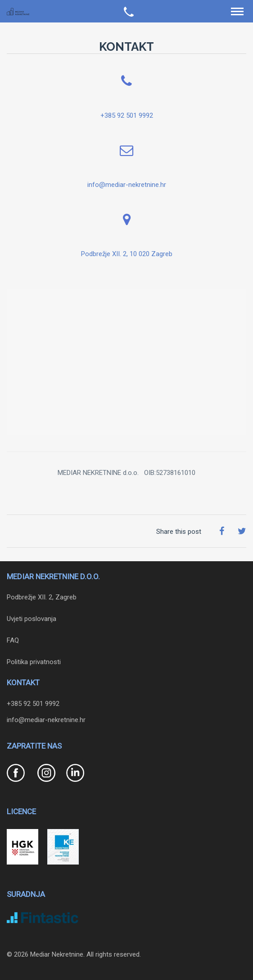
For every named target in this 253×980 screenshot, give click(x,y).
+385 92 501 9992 (127, 115)
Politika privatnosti (34, 662)
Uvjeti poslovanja (32, 619)
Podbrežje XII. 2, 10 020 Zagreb (127, 254)
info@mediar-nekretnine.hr (127, 185)
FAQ (13, 640)
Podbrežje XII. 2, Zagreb (42, 597)
